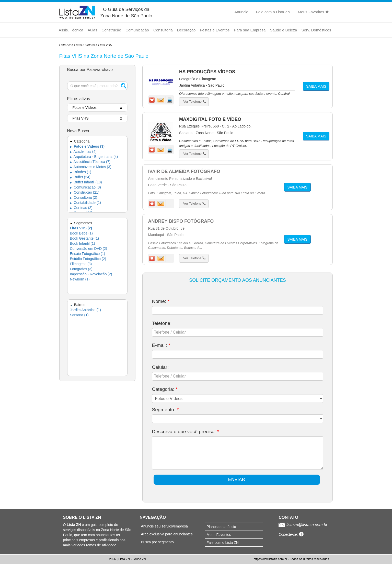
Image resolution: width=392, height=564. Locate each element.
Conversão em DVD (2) (89, 249)
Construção (111, 30)
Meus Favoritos (314, 12)
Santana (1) (79, 315)
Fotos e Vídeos (84, 45)
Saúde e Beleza (283, 30)
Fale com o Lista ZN (273, 12)
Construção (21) (85, 192)
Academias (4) (83, 151)
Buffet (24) (80, 177)
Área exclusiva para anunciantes (167, 534)
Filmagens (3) (81, 264)
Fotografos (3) (81, 269)
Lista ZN (65, 45)
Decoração (186, 30)
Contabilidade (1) (86, 203)
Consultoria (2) (84, 197)
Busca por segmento (157, 542)
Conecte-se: (291, 534)
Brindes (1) (81, 172)
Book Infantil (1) (83, 243)
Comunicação (137, 30)
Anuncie (241, 12)
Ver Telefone (195, 102)
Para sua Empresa (250, 30)
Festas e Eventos (215, 30)
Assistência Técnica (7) (90, 162)
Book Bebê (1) (82, 233)
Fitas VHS (105, 45)
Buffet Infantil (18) (86, 182)
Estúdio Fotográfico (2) (88, 259)
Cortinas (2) (81, 208)
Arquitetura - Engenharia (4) (94, 157)
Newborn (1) (80, 279)
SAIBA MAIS (316, 86)
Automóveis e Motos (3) (91, 167)
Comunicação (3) (86, 187)
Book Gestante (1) (85, 238)
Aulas (93, 30)
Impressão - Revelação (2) (91, 274)
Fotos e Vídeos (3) (87, 146)
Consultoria (163, 30)
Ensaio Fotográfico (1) (88, 254)
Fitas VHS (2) (81, 228)
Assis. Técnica (71, 30)
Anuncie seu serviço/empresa (164, 526)
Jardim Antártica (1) (85, 310)
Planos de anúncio (221, 527)
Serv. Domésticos (316, 30)
